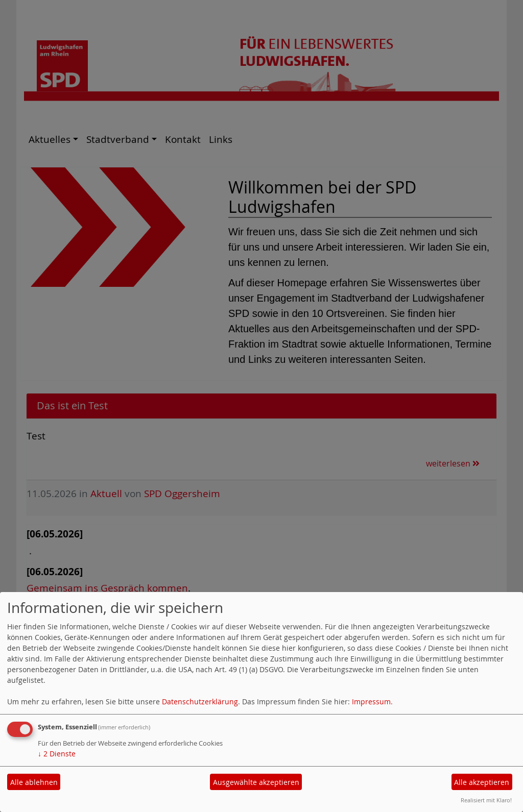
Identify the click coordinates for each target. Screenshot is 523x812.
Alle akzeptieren (482, 782)
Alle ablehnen (34, 782)
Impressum (371, 702)
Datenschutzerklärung (200, 702)
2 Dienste (57, 754)
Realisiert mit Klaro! (486, 800)
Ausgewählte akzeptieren (256, 782)
